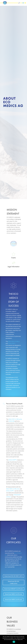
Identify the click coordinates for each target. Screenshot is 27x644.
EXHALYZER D (12, 343)
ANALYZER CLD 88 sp (14, 341)
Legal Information (14, 267)
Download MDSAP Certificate (14, 589)
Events (14, 258)
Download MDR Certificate (13, 599)
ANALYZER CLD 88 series (15, 419)
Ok (14, 642)
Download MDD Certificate (14, 594)
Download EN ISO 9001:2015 (14, 576)
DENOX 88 (11, 421)
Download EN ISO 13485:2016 (13, 582)
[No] (25, 639)
